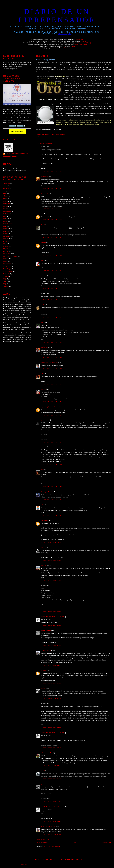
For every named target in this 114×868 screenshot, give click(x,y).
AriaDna (43, 243)
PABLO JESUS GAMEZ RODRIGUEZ (52, 617)
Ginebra (43, 688)
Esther (43, 305)
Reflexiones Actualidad (10, 256)
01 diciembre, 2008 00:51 (51, 542)
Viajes (5, 279)
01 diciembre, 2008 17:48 (51, 748)
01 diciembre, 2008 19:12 (51, 766)
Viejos (5, 284)
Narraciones (7, 236)
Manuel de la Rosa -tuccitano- (49, 363)
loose (42, 374)
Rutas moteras (7, 264)
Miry (42, 469)
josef (42, 214)
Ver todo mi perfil (10, 157)
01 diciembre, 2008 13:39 (51, 665)
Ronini (43, 225)
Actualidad (6, 183)
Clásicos (6, 196)
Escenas (6, 206)
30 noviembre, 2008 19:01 (51, 384)
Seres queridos (8, 271)
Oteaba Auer (44, 347)
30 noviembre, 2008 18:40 (51, 358)
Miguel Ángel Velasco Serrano (50, 407)
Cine (5, 191)
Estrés (5, 209)
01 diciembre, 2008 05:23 (51, 612)
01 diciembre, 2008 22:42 (51, 779)
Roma (5, 261)
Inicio (75, 842)
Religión (6, 259)
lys (42, 784)
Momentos (6, 231)
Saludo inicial (7, 266)
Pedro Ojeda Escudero (47, 492)
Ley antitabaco (8, 224)
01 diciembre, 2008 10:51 (51, 625)
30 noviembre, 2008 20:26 (51, 415)
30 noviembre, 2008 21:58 (51, 500)
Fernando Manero (46, 650)
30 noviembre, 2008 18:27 (51, 317)
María (42, 260)
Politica (6, 246)
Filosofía (6, 214)
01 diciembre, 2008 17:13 (51, 699)
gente (5, 216)
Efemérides (7, 204)
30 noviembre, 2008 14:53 (51, 220)
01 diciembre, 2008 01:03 (51, 560)
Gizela (43, 322)
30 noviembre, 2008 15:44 (51, 238)
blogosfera (6, 188)
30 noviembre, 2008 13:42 (51, 189)
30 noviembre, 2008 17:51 (51, 289)
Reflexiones (7, 254)
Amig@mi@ (44, 176)
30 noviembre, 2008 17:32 (51, 271)
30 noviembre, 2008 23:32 (51, 515)
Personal (48, 136)
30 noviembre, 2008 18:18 (51, 300)
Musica (5, 234)
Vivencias (6, 286)
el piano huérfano (46, 630)
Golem (43, 771)
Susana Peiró (44, 520)
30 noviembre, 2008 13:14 (51, 171)
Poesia (5, 244)
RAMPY (43, 389)
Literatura (6, 229)
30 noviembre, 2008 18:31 (51, 342)
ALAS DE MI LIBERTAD (48, 826)
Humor (5, 221)
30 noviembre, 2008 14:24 (51, 209)
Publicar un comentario (42, 839)
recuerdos (6, 251)
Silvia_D (43, 547)
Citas (5, 193)
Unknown (44, 670)
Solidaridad (7, 274)
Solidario (6, 276)
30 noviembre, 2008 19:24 (51, 402)
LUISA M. (44, 565)
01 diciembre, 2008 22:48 (51, 801)
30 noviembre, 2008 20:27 (51, 442)
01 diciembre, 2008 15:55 (51, 683)
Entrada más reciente (42, 842)
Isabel (42, 505)
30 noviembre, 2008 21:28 (51, 487)
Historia (6, 219)
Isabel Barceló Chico (47, 753)
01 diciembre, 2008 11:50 (51, 645)
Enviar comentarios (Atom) (52, 846)
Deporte (6, 201)
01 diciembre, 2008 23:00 (51, 821)
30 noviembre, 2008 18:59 (51, 369)
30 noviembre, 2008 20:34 (51, 464)
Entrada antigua (106, 842)
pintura (5, 241)
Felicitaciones (7, 211)
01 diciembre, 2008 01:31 (51, 580)
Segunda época (8, 269)
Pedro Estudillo (45, 194)
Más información (17, 131)
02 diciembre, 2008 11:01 (51, 835)
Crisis (5, 198)
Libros (5, 226)
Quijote (6, 249)
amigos (5, 186)
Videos (5, 281)
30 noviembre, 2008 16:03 (51, 255)
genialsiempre (45, 420)
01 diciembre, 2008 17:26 (51, 728)
